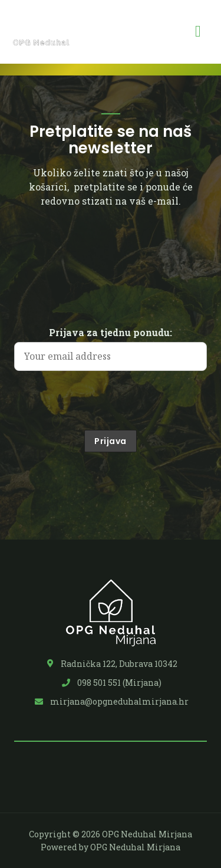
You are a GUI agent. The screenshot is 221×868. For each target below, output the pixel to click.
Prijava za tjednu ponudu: (111, 332)
